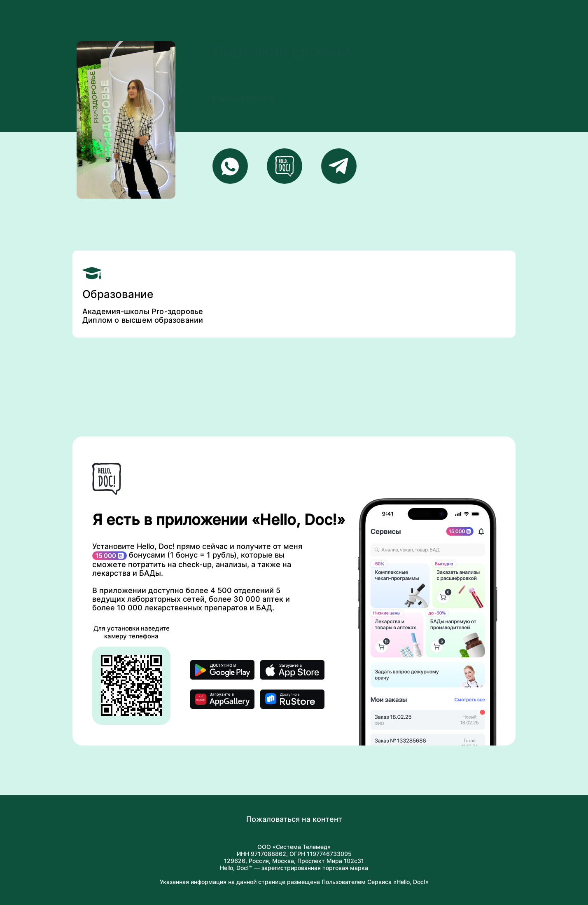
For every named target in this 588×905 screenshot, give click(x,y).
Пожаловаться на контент (294, 819)
